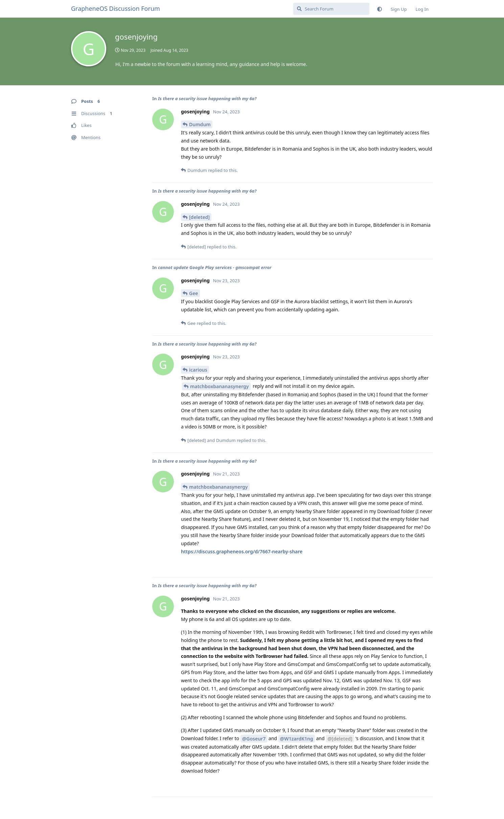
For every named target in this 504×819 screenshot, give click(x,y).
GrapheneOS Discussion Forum (116, 8)
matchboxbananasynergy (220, 386)
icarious (198, 370)
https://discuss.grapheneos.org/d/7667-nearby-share (242, 551)
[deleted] (199, 217)
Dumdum (200, 124)
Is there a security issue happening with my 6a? (207, 98)
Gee (194, 293)
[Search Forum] (331, 9)
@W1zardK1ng (297, 739)
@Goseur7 (254, 739)
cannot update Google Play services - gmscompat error (215, 267)
